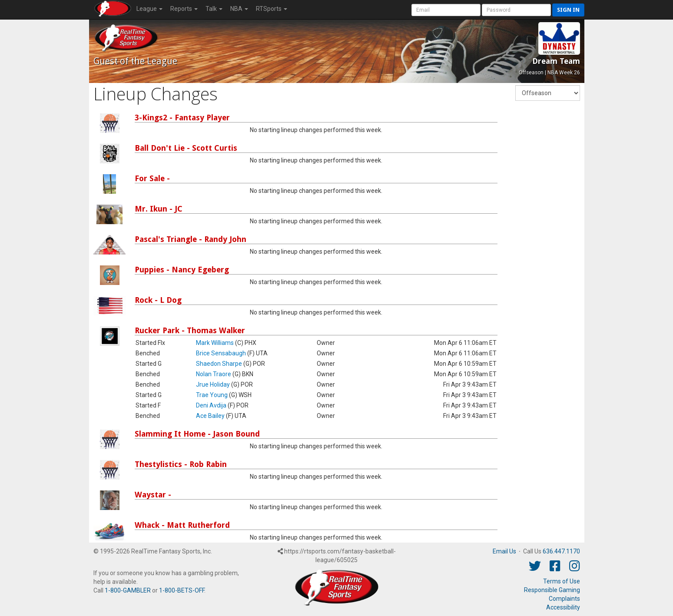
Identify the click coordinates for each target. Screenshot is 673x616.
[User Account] (446, 10)
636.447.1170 (561, 551)
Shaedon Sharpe (219, 364)
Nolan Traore (214, 374)
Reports (184, 9)
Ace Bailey (210, 416)
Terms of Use (562, 581)
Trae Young (212, 395)
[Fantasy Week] (548, 93)
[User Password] (516, 10)
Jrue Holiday (213, 384)
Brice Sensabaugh (221, 353)
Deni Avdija (211, 405)
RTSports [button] (272, 9)
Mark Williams (215, 343)
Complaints (564, 599)
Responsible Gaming (552, 590)
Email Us (504, 551)
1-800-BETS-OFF (182, 590)
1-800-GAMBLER (128, 590)
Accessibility (563, 607)
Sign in (568, 10)
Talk (214, 9)
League (149, 9)
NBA (239, 9)
